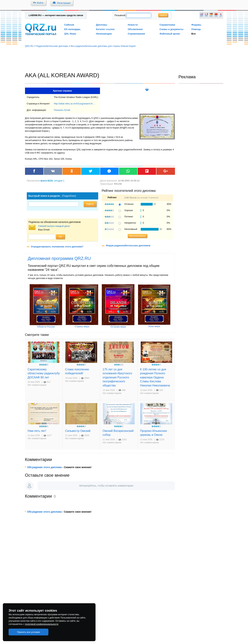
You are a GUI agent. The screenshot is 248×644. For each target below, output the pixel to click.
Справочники (167, 25)
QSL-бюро (70, 34)
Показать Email (62, 110)
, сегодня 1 (52, 181)
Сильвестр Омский (78, 431)
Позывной (120, 15)
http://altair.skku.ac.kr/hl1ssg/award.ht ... (74, 104)
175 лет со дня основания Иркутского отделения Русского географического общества (117, 377)
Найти (163, 15)
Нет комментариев (37, 385)
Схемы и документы (172, 29)
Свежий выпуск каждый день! (54, 226)
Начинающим (104, 34)
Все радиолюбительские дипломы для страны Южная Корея (103, 46)
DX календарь (72, 29)
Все (194, 34)
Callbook (69, 25)
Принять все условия (29, 632)
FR (206, 16)
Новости (133, 25)
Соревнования (136, 34)
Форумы (196, 25)
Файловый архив (170, 34)
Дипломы (102, 25)
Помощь (196, 29)
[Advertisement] (124, 60)
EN (201, 16)
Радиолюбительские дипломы (52, 46)
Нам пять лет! (37, 431)
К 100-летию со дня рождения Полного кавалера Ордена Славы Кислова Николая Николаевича (155, 377)
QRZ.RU (29, 46)
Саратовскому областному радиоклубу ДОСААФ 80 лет (44, 373)
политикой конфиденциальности (42, 624)
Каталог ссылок (105, 29)
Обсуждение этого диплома (44, 467)
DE (211, 16)
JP (221, 16)
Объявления (135, 29)
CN (216, 16)
